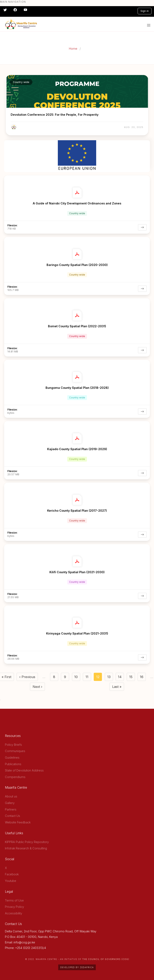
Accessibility (14, 913)
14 (121, 678)
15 (132, 678)
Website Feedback (18, 822)
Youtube (11, 881)
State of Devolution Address (24, 770)
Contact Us (13, 816)
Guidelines (12, 757)
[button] (149, 25)
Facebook (12, 874)
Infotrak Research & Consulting (26, 848)
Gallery (10, 803)
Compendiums (15, 777)
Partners (11, 809)
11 (88, 678)
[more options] (147, 178)
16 (143, 678)
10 (77, 678)
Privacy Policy (14, 907)
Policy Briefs (13, 745)
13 (110, 678)
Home (73, 49)
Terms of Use (14, 900)
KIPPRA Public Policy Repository (27, 842)
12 (99, 678)
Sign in (145, 11)
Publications (13, 764)
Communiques (15, 751)
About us (11, 796)
